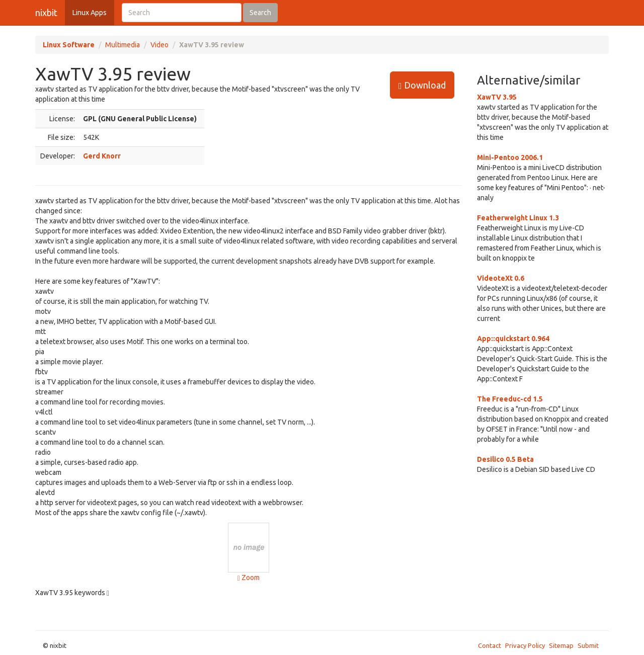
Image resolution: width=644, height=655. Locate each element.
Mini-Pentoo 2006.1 (510, 157)
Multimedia (123, 45)
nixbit (46, 13)
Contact (490, 645)
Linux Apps (90, 13)
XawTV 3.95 (497, 97)
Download (422, 85)
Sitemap (561, 645)
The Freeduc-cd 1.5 (510, 399)
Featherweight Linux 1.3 (518, 218)
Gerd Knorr (102, 156)
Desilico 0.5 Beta (505, 459)
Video (159, 45)
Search (260, 13)
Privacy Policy (525, 645)
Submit (588, 645)
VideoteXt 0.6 (501, 278)
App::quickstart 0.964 (513, 339)
